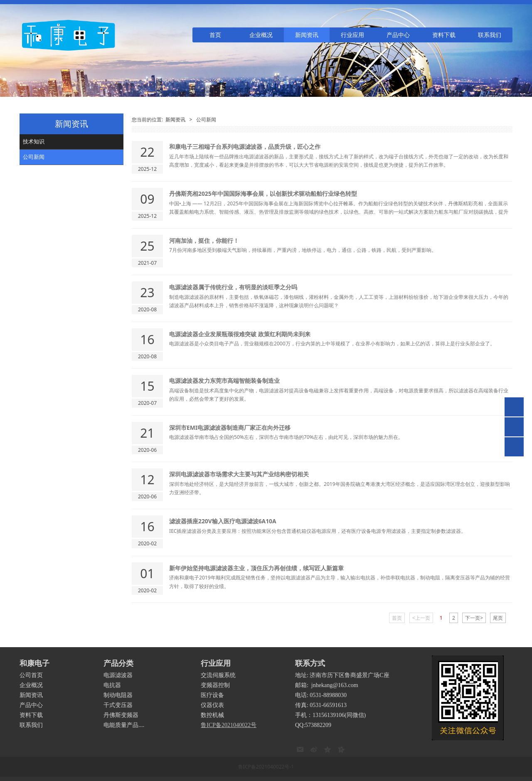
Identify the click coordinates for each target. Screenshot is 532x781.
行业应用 (352, 35)
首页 (215, 35)
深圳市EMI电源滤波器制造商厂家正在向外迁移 (230, 427)
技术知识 (34, 141)
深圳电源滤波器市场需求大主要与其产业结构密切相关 (239, 474)
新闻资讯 (307, 35)
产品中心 (398, 35)
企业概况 (261, 35)
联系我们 (490, 35)
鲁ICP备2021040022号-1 (266, 767)
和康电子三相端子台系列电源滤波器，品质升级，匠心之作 (245, 147)
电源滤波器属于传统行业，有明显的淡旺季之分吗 (233, 287)
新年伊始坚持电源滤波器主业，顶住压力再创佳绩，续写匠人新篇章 (256, 568)
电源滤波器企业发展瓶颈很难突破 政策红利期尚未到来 (240, 334)
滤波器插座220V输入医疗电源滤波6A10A (223, 521)
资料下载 (444, 35)
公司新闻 (34, 157)
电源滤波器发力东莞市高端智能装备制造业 (224, 381)
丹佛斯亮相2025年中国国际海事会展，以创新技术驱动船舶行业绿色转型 (263, 193)
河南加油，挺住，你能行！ (204, 240)
